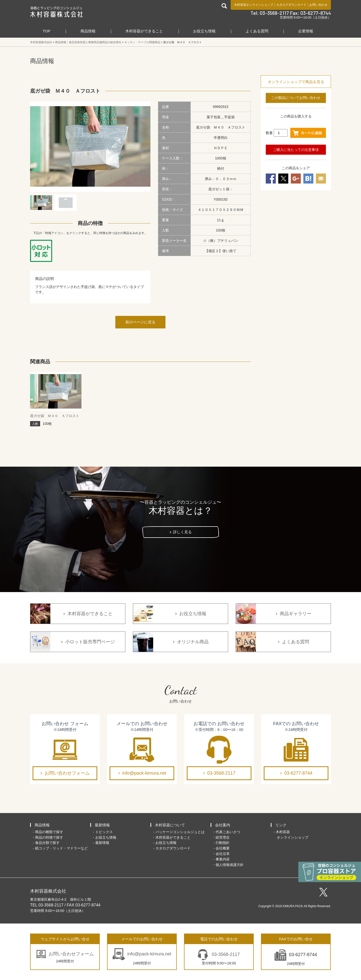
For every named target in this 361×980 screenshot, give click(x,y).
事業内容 (223, 859)
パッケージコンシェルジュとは (180, 832)
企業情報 (306, 31)
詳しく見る (182, 532)
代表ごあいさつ (228, 832)
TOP (47, 31)
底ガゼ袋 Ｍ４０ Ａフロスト (55, 416)
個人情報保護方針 (230, 865)
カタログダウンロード (291, 5)
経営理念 (223, 837)
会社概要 (223, 848)
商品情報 (88, 31)
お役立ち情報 (204, 31)
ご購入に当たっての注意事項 (296, 150)
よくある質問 (257, 31)
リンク (281, 825)
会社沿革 (223, 854)
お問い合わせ (318, 5)
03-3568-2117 (221, 773)
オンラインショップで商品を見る (296, 82)
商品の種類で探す (49, 832)
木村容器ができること (144, 31)
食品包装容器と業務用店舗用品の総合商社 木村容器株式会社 (57, 12)
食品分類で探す (47, 843)
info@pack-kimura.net (144, 773)
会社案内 (223, 825)
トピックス (104, 832)
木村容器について (170, 825)
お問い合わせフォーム (67, 773)
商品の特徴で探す (49, 837)
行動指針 (223, 843)
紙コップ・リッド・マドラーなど (61, 848)
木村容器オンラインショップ (254, 5)
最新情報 (102, 825)
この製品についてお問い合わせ (296, 98)
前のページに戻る (140, 322)
